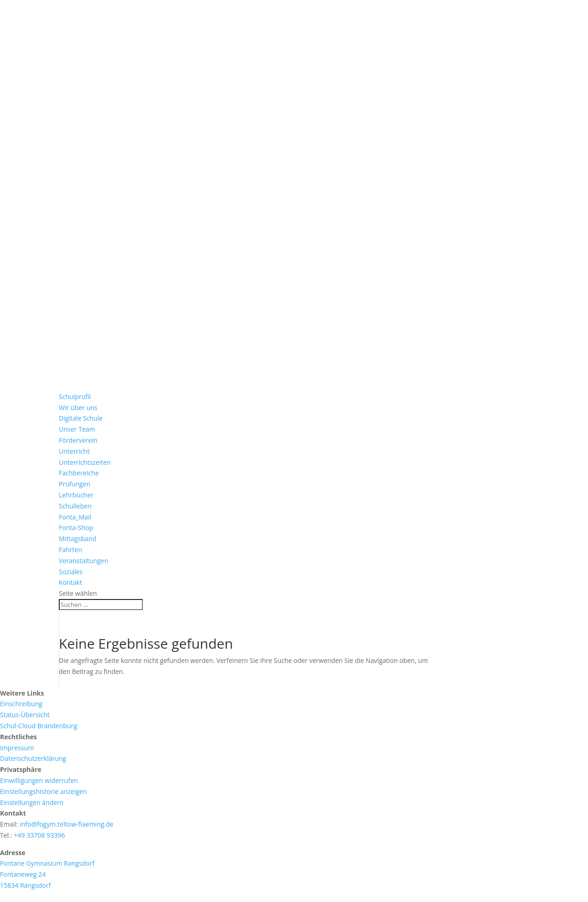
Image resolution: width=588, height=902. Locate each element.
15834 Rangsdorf (25, 885)
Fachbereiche (79, 473)
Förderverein (78, 440)
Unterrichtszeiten (85, 462)
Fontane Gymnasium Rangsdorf (47, 863)
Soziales (71, 572)
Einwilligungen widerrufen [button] (39, 780)
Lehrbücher (76, 495)
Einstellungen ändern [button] (32, 802)
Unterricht (74, 451)
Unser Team (77, 429)
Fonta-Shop (76, 528)
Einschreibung (21, 704)
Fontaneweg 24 (23, 874)
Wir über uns (78, 408)
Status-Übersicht (25, 715)
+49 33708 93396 (39, 835)
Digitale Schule (81, 418)
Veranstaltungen (83, 561)
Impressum (17, 748)
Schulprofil (75, 397)
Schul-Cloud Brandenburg (39, 726)
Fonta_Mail (75, 517)
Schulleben (75, 506)
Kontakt (71, 582)
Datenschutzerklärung (33, 758)
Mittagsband (78, 539)
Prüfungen (75, 484)
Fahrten (71, 550)
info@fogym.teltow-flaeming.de (67, 824)
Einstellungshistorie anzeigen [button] (43, 791)
